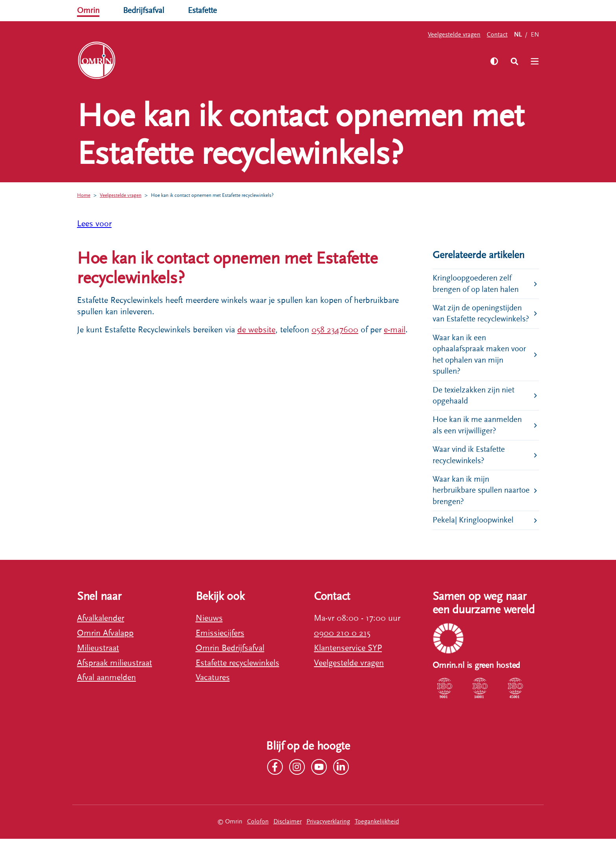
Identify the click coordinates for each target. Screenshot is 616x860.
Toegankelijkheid (377, 843)
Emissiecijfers (220, 654)
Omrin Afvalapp (105, 654)
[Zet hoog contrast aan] (492, 61)
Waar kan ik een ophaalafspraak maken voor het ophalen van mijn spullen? (482, 369)
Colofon (258, 843)
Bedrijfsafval (146, 10)
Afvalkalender (101, 639)
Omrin (89, 10)
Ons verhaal (220, 61)
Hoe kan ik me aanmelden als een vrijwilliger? (479, 443)
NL (518, 35)
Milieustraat (98, 669)
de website (256, 330)
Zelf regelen (166, 61)
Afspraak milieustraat (115, 684)
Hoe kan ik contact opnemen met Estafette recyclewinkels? (224, 195)
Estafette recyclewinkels (237, 684)
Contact (497, 35)
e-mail (395, 330)
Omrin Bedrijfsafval (230, 669)
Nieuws (209, 639)
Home (84, 195)
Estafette (206, 10)
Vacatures (213, 699)
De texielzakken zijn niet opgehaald (475, 412)
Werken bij (272, 61)
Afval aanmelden (106, 699)
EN (535, 35)
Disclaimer (288, 843)
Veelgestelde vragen (454, 35)
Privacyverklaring (328, 843)
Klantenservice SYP (348, 669)
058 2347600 (335, 330)
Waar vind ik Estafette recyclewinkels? (471, 474)
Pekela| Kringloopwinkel (475, 541)
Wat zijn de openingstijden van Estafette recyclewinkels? (480, 321)
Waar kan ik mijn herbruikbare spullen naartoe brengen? (469, 510)
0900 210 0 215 (342, 654)
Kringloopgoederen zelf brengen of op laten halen (478, 284)
